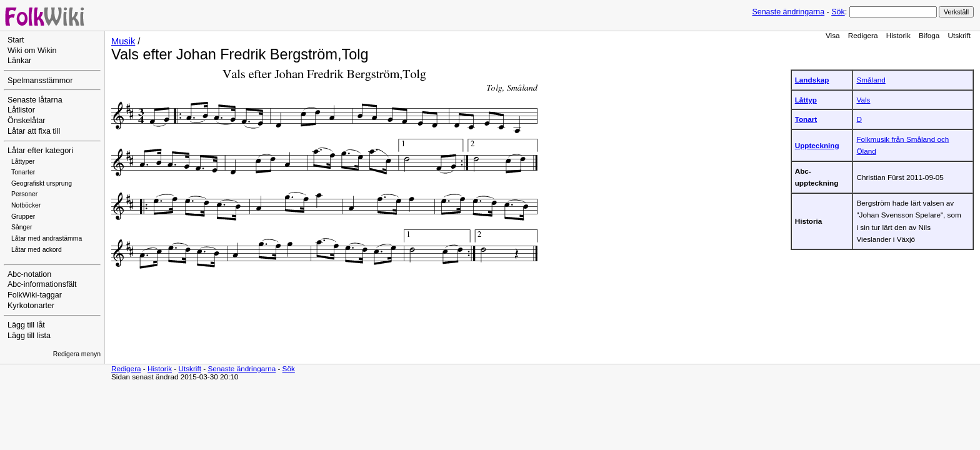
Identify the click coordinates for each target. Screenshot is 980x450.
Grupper (23, 217)
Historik (898, 35)
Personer (24, 194)
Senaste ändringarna (788, 12)
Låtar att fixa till (34, 131)
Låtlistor (21, 110)
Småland (871, 80)
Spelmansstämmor (40, 81)
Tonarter (23, 172)
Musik (123, 41)
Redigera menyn (77, 354)
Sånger (22, 227)
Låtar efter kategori (40, 151)
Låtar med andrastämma (47, 238)
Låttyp (806, 100)
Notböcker (26, 205)
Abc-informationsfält (42, 284)
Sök (838, 12)
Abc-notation (29, 274)
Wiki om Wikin (32, 51)
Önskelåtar (27, 121)
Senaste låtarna (35, 100)
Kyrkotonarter (31, 306)
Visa (833, 35)
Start (16, 40)
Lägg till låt (26, 325)
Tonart (806, 119)
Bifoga (929, 35)
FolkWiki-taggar (35, 295)
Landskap (812, 80)
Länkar (19, 61)
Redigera (863, 35)
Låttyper (23, 162)
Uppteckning (817, 145)
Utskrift (959, 35)
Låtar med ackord (37, 250)
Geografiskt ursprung (42, 183)
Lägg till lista (29, 336)
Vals (863, 100)
